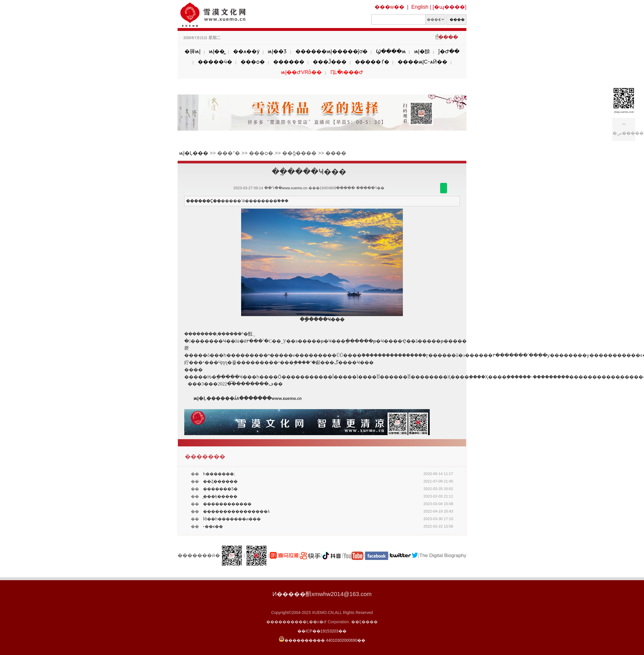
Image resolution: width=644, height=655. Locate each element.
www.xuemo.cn (295, 188)
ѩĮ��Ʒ (277, 51)
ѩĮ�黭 (422, 51)
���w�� (389, 7)
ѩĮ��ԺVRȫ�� (301, 72)
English (420, 7)
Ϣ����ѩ (391, 51)
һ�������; (219, 474)
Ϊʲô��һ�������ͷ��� (232, 519)
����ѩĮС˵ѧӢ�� (422, 62)
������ (289, 62)
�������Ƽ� (220, 489)
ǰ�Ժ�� (449, 51)
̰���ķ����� (220, 496)
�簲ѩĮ (192, 51)
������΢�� (444, 188)
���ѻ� (253, 62)
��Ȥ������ (220, 481)
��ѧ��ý (246, 51)
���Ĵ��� (330, 62)
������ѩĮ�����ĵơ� (332, 51)
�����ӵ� (215, 62)
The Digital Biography (443, 555)
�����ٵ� (372, 62)
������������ (227, 504)
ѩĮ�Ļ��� (194, 153)
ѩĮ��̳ (217, 51)
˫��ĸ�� (213, 526)
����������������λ (236, 511)
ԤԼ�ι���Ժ (347, 72)
